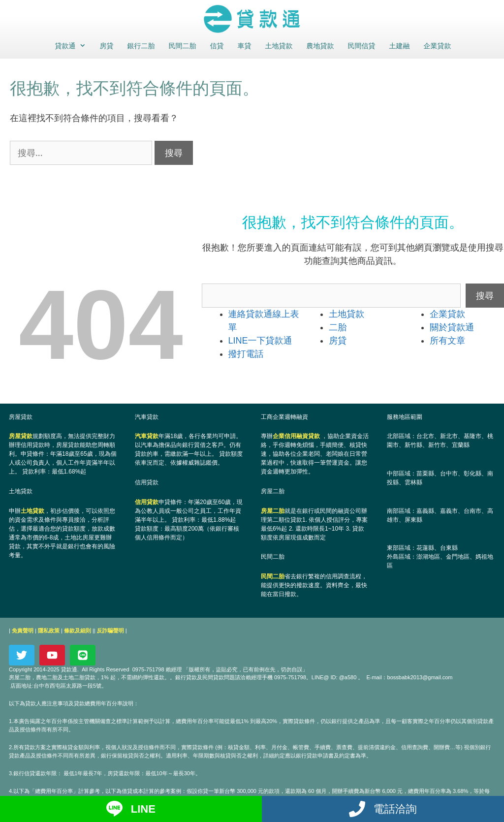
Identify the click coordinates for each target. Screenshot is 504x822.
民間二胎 (183, 46)
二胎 (338, 327)
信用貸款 (147, 502)
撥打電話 (246, 354)
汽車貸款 (147, 436)
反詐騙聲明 (110, 631)
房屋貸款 (21, 436)
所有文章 (447, 341)
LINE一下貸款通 (260, 341)
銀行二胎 (141, 46)
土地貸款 (279, 46)
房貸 (107, 46)
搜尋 (485, 295)
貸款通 (73, 46)
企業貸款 (438, 46)
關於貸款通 (452, 327)
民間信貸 (362, 46)
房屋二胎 (273, 511)
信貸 (217, 46)
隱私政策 (49, 631)
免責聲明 (23, 631)
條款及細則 (78, 631)
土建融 (400, 46)
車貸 (245, 46)
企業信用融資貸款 (296, 436)
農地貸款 (320, 46)
